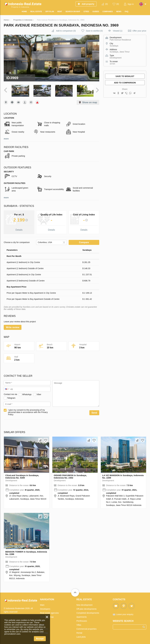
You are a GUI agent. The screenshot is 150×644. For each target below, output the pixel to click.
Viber (39, 394)
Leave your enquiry (125, 614)
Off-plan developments (86, 608)
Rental (79, 632)
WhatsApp (27, 394)
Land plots (81, 636)
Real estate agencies (49, 612)
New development (84, 604)
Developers (45, 608)
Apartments (82, 616)
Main (42, 604)
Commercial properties (86, 628)
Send (94, 412)
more (6, 138)
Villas (79, 624)
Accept (40, 639)
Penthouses (82, 620)
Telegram (11, 397)
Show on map (90, 102)
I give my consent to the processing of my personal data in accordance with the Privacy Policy (28, 412)
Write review (13, 327)
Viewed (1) (118, 31)
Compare (84, 242)
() (106, 4)
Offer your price (139, 31)
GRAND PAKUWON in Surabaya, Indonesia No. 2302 (70, 476)
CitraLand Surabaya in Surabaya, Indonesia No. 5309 (22, 476)
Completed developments (88, 612)
